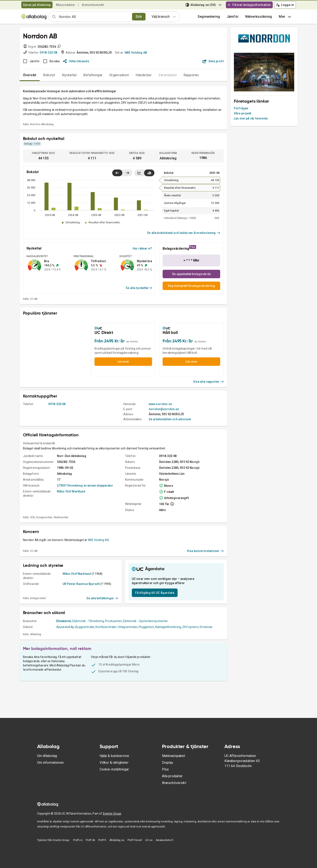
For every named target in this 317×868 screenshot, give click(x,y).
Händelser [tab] (144, 75)
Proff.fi (102, 840)
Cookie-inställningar (114, 769)
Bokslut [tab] (49, 75)
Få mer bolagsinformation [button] (249, 5)
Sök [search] (139, 17)
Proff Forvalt (135, 840)
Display (168, 763)
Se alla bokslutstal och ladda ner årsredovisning (184, 233)
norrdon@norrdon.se (164, 409)
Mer (285, 17)
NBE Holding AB (136, 53)
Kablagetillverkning (168, 627)
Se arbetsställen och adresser (170, 419)
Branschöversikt (93, 5)
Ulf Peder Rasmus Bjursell (81, 584)
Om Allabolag (47, 756)
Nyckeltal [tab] (69, 75)
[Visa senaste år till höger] (127, 173)
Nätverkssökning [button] (259, 17)
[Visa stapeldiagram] (149, 173)
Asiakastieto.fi (165, 840)
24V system (190, 627)
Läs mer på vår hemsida (251, 118)
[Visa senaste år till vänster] (117, 173)
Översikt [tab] (30, 75)
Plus (165, 769)
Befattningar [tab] (93, 75)
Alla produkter (65, 5)
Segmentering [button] (209, 17)
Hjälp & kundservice (114, 756)
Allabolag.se (117, 840)
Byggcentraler (85, 627)
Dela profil (213, 61)
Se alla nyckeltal (139, 288)
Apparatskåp (65, 627)
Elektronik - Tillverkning (88, 621)
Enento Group (112, 814)
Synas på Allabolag (37, 5)
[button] (233, 17)
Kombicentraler (106, 627)
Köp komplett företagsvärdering (191, 286)
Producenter (113, 621)
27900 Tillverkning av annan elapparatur (85, 486)
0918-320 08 (48, 53)
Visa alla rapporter (209, 382)
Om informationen (50, 763)
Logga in (285, 5)
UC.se (149, 840)
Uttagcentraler (127, 627)
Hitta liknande (76, 61)
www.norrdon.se (160, 404)
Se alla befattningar (102, 598)
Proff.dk (90, 840)
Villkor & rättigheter (114, 763)
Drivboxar (206, 627)
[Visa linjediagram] (139, 173)
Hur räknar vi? (142, 248)
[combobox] (94, 17)
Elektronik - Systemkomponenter (146, 621)
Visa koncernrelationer (205, 551)
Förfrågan (241, 108)
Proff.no (78, 840)
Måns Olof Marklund (71, 491)
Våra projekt (243, 113)
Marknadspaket (174, 756)
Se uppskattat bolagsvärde (192, 274)
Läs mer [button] (123, 362)
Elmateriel (64, 621)
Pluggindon (146, 627)
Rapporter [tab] (191, 75)
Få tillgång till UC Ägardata (155, 593)
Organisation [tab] (119, 75)
